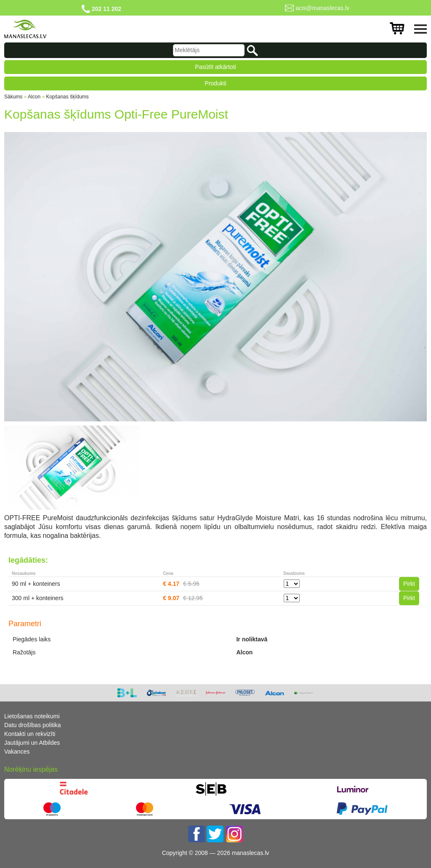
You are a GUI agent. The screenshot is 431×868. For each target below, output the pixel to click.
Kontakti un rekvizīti (30, 734)
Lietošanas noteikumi (32, 716)
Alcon (34, 97)
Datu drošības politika (33, 725)
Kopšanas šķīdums (67, 97)
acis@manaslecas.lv (322, 8)
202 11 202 (106, 9)
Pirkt (409, 584)
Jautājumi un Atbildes (32, 743)
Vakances (17, 752)
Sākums (13, 97)
